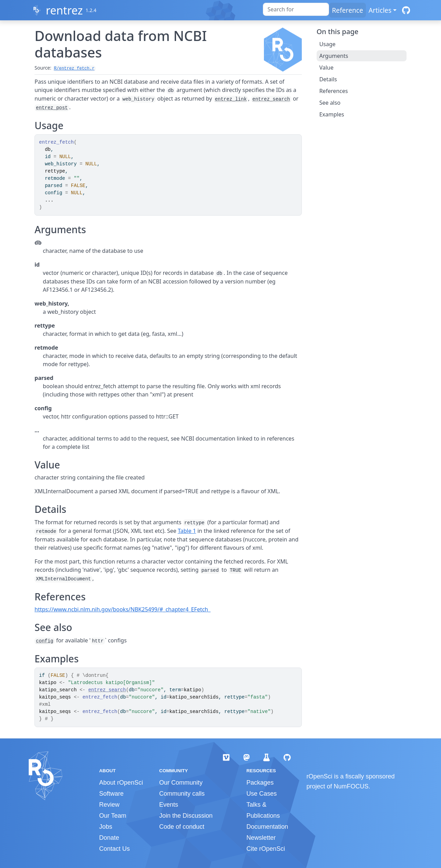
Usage (327, 44)
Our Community (181, 783)
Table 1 (187, 531)
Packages (260, 783)
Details (328, 79)
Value (326, 68)
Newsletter (261, 838)
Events (169, 805)
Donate (109, 838)
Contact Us (115, 849)
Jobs (106, 827)
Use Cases (261, 794)
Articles (380, 10)
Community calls (182, 794)
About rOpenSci (121, 783)
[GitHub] (406, 10)
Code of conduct (182, 827)
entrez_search (271, 99)
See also (330, 103)
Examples (332, 114)
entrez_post (52, 108)
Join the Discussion (186, 816)
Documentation (267, 827)
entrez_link (231, 99)
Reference (347, 10)
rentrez (64, 10)
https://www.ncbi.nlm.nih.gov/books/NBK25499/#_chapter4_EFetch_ (122, 609)
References (334, 91)
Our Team (113, 816)
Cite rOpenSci (266, 849)
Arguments (334, 56)
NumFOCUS (351, 786)
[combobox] (296, 9)
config (44, 641)
